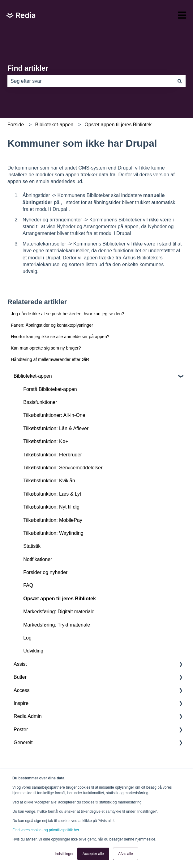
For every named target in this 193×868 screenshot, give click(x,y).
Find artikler (28, 68)
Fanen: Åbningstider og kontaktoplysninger (52, 325)
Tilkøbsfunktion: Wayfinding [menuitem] (53, 533)
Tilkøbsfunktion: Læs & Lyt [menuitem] (52, 494)
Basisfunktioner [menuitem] (40, 402)
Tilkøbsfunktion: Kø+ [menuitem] (46, 441)
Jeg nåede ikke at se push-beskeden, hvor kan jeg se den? (67, 314)
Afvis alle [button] (126, 854)
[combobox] (91, 81)
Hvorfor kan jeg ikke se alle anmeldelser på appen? (60, 337)
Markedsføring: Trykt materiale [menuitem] (57, 625)
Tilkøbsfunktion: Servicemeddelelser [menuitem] (63, 468)
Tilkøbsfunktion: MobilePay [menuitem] (53, 520)
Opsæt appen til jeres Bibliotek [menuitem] (60, 599)
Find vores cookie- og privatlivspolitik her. (46, 830)
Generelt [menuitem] (23, 742)
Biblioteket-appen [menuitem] (33, 376)
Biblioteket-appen (54, 125)
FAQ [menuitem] (28, 585)
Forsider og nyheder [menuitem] (45, 572)
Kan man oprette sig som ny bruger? (46, 348)
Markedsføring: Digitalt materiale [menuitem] (59, 612)
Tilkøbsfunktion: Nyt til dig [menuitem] (51, 507)
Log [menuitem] (27, 638)
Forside (16, 125)
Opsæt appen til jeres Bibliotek (118, 125)
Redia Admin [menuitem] (28, 716)
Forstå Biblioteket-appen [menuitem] (50, 389)
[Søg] (180, 81)
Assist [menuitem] (20, 664)
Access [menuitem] (22, 690)
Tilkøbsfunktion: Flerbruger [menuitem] (53, 455)
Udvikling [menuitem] (33, 651)
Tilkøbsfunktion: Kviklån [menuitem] (49, 481)
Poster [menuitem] (21, 730)
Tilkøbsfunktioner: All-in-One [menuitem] (54, 415)
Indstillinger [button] (64, 854)
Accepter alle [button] (93, 854)
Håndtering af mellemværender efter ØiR (50, 359)
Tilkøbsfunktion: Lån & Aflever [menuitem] (56, 428)
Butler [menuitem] (20, 677)
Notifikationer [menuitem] (38, 559)
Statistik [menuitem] (32, 546)
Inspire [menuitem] (21, 703)
